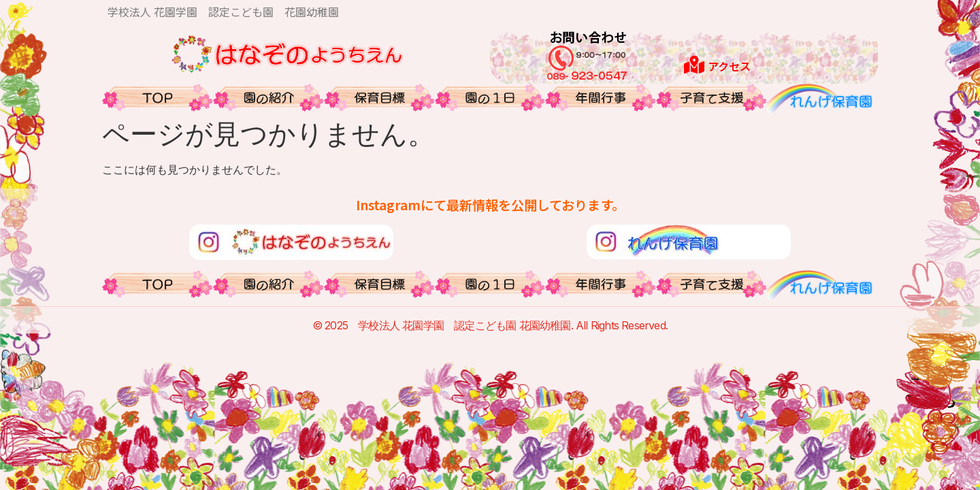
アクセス (729, 66)
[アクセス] (694, 65)
